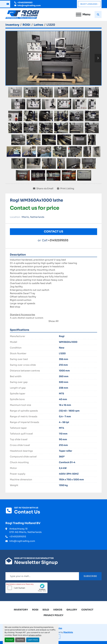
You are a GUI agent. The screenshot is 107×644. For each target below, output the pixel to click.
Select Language (89, 4)
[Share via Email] (43, 189)
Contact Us (53, 232)
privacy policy (35, 635)
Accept (9, 640)
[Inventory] (12, 25)
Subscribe (90, 576)
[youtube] (8, 4)
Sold (46, 610)
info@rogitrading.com (29, 5)
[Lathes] (38, 25)
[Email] (42, 576)
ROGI (35, 610)
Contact (87, 610)
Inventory (21, 610)
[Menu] (79, 15)
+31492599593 (25, 3)
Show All (53, 321)
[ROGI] (26, 25)
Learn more (33, 640)
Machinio (68, 632)
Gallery (72, 610)
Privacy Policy (53, 615)
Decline (20, 640)
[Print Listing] (66, 189)
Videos (58, 610)
